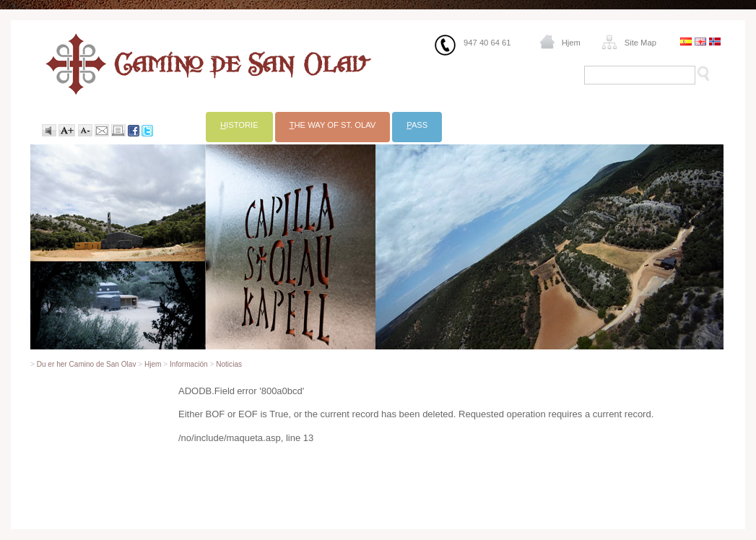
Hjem (571, 43)
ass (417, 125)
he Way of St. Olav (333, 125)
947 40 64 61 (487, 43)
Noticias (229, 364)
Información (189, 364)
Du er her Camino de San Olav (87, 364)
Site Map (640, 43)
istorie (239, 125)
